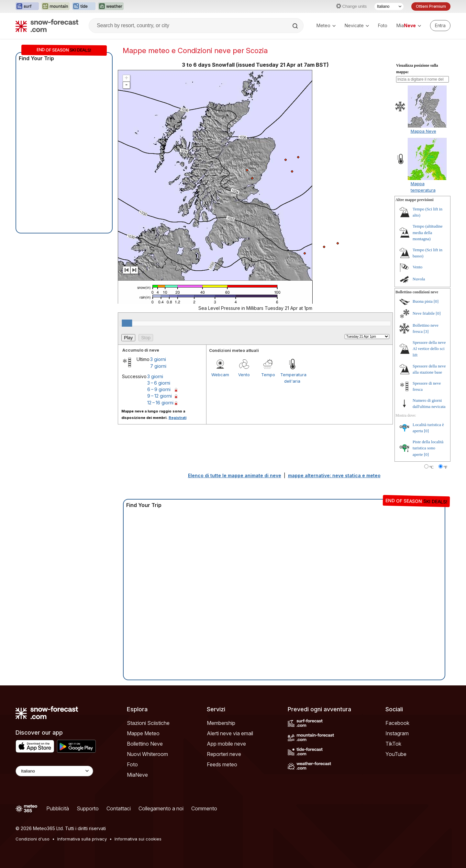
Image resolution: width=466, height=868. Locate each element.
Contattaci (119, 808)
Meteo (326, 25)
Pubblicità (58, 808)
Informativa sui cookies (138, 839)
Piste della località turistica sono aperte (428, 448)
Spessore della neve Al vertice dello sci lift (429, 349)
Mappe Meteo (143, 733)
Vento (244, 375)
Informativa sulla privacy (82, 839)
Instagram (397, 733)
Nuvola (419, 279)
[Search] (296, 26)
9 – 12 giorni (160, 396)
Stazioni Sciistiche (148, 723)
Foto (383, 25)
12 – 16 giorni (160, 403)
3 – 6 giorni (159, 383)
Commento (204, 808)
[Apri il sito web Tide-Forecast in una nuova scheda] (84, 6)
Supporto (88, 808)
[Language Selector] (54, 771)
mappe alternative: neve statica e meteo (334, 475)
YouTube (396, 754)
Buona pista (423, 301)
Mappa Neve (423, 131)
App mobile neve (226, 744)
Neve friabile (424, 313)
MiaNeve (137, 775)
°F (445, 467)
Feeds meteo (222, 764)
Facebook (397, 723)
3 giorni (158, 359)
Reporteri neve (224, 754)
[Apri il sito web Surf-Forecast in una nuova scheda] (27, 6)
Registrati (178, 418)
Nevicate (357, 25)
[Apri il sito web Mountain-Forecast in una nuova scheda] (55, 6)
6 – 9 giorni (159, 389)
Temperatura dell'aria (292, 378)
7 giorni (158, 366)
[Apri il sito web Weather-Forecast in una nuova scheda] (111, 6)
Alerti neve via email (230, 733)
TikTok (393, 744)
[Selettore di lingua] (389, 6)
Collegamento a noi (161, 808)
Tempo (268, 375)
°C (432, 467)
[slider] (127, 323)
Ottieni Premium (431, 6)
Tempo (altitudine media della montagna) (428, 232)
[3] (426, 331)
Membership (221, 723)
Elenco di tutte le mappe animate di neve (235, 475)
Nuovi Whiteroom (147, 754)
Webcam (220, 375)
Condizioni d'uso (33, 839)
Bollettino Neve (145, 744)
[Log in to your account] (440, 26)
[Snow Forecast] (47, 26)
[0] (436, 301)
